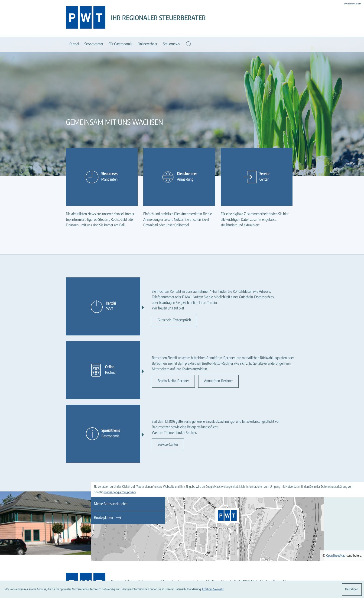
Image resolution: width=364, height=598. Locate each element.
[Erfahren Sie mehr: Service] (257, 177)
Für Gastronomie (121, 44)
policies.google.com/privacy (120, 492)
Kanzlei (74, 44)
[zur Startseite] (86, 18)
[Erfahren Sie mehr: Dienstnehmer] (179, 177)
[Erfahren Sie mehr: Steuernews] (102, 177)
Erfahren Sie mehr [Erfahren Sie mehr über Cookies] (213, 589)
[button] (189, 44)
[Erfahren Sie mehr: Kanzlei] (103, 306)
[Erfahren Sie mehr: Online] (103, 370)
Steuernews (171, 44)
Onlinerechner (148, 44)
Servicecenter (94, 44)
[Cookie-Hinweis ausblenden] (352, 590)
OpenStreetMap (336, 556)
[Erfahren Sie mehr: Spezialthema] (103, 434)
